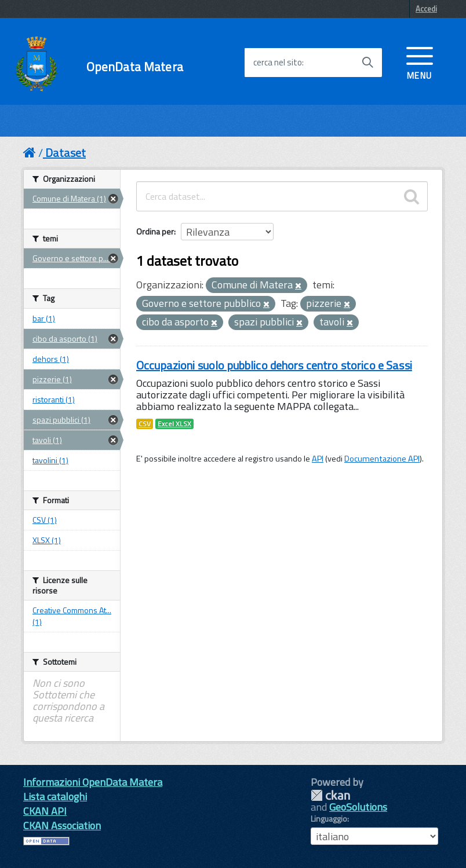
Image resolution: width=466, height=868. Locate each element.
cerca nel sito (278, 63)
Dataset (65, 153)
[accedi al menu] (420, 62)
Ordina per (155, 231)
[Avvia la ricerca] (367, 63)
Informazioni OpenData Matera (93, 782)
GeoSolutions (358, 807)
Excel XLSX (174, 424)
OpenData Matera (135, 67)
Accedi (426, 9)
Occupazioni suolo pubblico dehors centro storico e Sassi (274, 365)
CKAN (330, 795)
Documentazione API (382, 459)
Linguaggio (329, 819)
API (318, 459)
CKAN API (45, 811)
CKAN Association (62, 825)
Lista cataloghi (55, 796)
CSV (145, 424)
